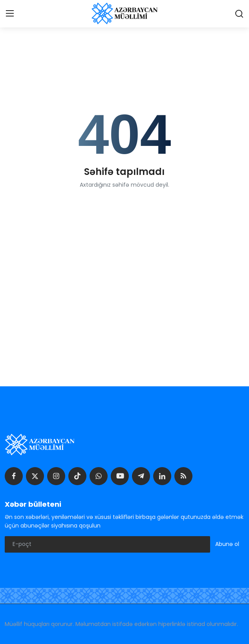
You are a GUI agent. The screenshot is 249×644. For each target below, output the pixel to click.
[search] (239, 14)
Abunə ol (227, 544)
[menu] (10, 14)
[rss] (183, 476)
